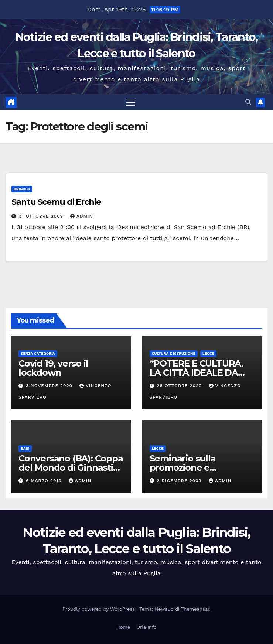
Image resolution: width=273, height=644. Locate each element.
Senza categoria (38, 353)
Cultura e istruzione (174, 353)
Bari (25, 448)
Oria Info (146, 627)
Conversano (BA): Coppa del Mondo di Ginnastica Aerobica (71, 468)
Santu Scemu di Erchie (56, 202)
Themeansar (195, 609)
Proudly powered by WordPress (100, 609)
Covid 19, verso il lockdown (53, 368)
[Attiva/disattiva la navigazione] (131, 102)
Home (123, 627)
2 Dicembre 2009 (180, 481)
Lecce (208, 353)
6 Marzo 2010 (45, 481)
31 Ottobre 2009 (42, 216)
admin (82, 216)
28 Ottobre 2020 (180, 386)
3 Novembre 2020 (50, 386)
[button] (248, 102)
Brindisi (22, 189)
